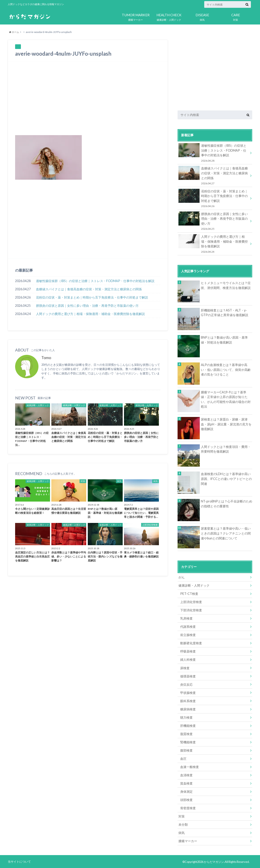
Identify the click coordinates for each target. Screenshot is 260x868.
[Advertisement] (88, 98)
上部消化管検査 (191, 602)
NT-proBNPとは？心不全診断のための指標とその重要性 (227, 503)
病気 (202, 16)
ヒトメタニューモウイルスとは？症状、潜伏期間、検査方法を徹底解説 (226, 285)
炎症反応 (186, 684)
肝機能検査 (188, 725)
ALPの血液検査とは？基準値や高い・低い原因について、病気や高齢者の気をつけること (226, 369)
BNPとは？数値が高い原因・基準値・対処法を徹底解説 (224, 340)
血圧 (183, 758)
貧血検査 (186, 783)
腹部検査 (186, 750)
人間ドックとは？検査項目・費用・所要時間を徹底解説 (226, 449)
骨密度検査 (188, 808)
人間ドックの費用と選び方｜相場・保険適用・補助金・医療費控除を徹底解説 (90, 314)
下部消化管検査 (191, 610)
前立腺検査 (188, 635)
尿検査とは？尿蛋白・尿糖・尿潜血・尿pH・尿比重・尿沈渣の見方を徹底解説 (226, 424)
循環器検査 (188, 676)
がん (182, 577)
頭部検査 (186, 799)
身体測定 (186, 791)
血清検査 (186, 775)
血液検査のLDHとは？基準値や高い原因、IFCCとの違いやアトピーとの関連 (226, 479)
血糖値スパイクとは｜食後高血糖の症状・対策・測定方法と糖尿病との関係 (89, 289)
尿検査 (185, 668)
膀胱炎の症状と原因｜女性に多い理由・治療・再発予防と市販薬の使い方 (87, 306)
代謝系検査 (188, 626)
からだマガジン (214, 861)
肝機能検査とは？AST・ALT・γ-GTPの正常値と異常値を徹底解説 (225, 312)
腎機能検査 (188, 742)
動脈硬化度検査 (191, 643)
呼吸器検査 (188, 651)
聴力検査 (186, 717)
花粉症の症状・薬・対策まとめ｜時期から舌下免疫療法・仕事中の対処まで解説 (92, 297)
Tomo (46, 358)
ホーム (14, 32)
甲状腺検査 (188, 692)
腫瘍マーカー (136, 16)
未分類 (183, 824)
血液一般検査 (190, 766)
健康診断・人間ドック (169, 16)
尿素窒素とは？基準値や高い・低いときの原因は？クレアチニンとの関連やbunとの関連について (226, 533)
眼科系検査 (188, 700)
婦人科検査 (188, 659)
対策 (236, 16)
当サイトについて (19, 861)
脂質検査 (186, 733)
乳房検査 (186, 618)
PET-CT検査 (189, 593)
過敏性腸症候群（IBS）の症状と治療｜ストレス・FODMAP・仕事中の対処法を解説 (95, 281)
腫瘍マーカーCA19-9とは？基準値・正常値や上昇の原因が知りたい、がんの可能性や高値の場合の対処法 (226, 399)
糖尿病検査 (188, 709)
